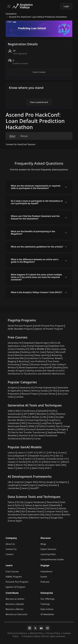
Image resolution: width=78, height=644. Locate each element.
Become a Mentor (15, 609)
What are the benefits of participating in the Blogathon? (33, 233)
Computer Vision (53, 511)
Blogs (43, 544)
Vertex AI (43, 465)
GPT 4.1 (43, 453)
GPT (26, 414)
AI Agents (13, 388)
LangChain (54, 420)
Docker (41, 508)
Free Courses (12, 572)
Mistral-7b (21, 465)
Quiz (60, 394)
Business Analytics (40, 364)
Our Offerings (48, 599)
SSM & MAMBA (37, 349)
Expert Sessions (48, 549)
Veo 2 (59, 456)
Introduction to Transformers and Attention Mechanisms (36, 374)
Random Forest (35, 511)
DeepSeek (28, 343)
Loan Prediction (38, 361)
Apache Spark (41, 505)
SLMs (51, 417)
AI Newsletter (47, 614)
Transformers (29, 411)
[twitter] (35, 628)
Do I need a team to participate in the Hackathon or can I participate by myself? (37, 202)
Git (48, 508)
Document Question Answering (41, 429)
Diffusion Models (31, 417)
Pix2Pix (52, 411)
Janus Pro (49, 456)
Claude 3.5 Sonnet (17, 462)
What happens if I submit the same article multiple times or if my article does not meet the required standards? (36, 277)
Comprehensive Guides (52, 559)
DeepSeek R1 (21, 456)
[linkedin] (41, 628)
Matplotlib (55, 505)
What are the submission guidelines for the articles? (37, 247)
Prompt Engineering (45, 388)
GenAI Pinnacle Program (20, 326)
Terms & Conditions (17, 633)
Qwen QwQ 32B (57, 465)
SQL (22, 502)
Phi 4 (30, 462)
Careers (10, 554)
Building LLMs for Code (33, 352)
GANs (11, 411)
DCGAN (40, 426)
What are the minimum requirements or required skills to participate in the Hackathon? (36, 187)
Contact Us (11, 549)
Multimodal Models (17, 426)
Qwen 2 (12, 468)
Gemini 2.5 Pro (15, 459)
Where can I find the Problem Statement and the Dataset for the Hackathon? (35, 217)
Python (50, 352)
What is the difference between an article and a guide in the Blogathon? (35, 261)
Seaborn (12, 508)
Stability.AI (22, 349)
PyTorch (19, 505)
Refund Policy (37, 633)
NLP (24, 511)
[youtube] (47, 628)
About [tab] (12, 136)
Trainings (45, 604)
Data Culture (47, 609)
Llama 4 (12, 453)
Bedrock (32, 465)
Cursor (37, 439)
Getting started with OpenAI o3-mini (45, 371)
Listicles (19, 397)
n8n (10, 482)
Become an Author (15, 599)
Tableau (25, 364)
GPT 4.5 (33, 453)
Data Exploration (31, 515)
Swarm (25, 488)
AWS (18, 511)
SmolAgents (61, 482)
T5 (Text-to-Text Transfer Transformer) (27, 432)
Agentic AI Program (15, 587)
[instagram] (30, 628)
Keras (54, 508)
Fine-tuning (33, 423)
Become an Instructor (17, 614)
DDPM (20, 429)
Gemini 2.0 (30, 459)
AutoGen (53, 485)
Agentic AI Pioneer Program (49, 329)
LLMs (44, 417)
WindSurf (27, 439)
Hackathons (46, 572)
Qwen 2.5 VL (24, 468)
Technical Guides (40, 391)
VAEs (18, 411)
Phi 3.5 (38, 462)
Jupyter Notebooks (35, 502)
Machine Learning (24, 355)
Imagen (63, 429)
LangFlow (42, 485)
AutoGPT (35, 488)
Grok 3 (48, 468)
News (26, 391)
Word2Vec (42, 414)
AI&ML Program (14, 577)
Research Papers (30, 394)
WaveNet (12, 436)
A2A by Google (46, 482)
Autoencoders (15, 414)
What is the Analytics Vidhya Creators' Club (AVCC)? (36, 292)
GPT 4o (52, 453)
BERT (32, 414)
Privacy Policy (53, 633)
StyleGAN (42, 411)
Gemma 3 (42, 459)
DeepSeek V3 (36, 456)
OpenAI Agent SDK (45, 343)
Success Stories (48, 394)
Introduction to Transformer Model (44, 358)
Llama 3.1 (22, 453)
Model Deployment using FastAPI (36, 368)
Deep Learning (42, 355)
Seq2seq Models (56, 432)
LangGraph (13, 485)
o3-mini (61, 453)
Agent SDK (32, 482)
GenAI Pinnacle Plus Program (49, 326)
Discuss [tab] (24, 136)
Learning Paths (48, 554)
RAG (24, 423)
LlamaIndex (14, 423)
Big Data (46, 515)
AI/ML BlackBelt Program (20, 329)
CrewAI (24, 485)
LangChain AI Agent (51, 423)
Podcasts (45, 582)
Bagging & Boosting (18, 361)
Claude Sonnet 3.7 (58, 459)
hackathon (11, 14)
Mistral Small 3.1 (52, 462)
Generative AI (15, 343)
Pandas (22, 508)
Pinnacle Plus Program (17, 582)
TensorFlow (52, 502)
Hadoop (31, 508)
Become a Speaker (15, 604)
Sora (10, 456)
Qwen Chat (37, 468)
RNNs (32, 426)
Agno (33, 485)
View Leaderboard (39, 102)
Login (66, 6)
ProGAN (50, 426)
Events (44, 577)
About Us (10, 544)
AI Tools (54, 391)
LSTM (52, 414)
